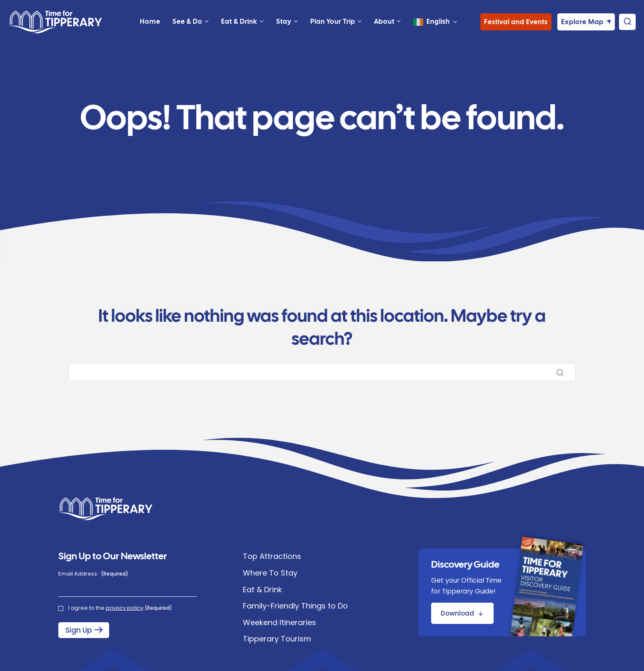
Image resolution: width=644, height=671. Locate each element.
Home (150, 32)
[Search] (322, 372)
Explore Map (582, 32)
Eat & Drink (262, 590)
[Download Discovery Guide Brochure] (462, 613)
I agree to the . (120, 608)
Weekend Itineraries (280, 622)
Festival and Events (516, 32)
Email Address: (93, 574)
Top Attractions (272, 556)
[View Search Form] (627, 33)
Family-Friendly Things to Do (295, 606)
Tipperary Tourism (277, 639)
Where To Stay (270, 573)
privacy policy (125, 608)
